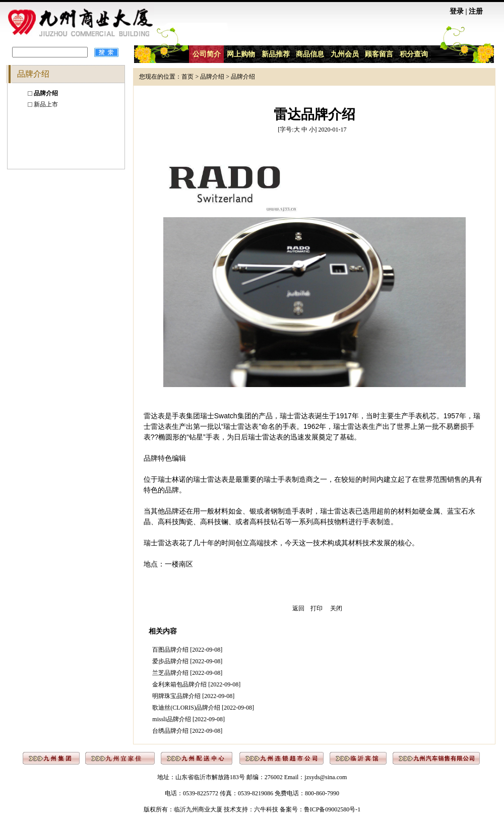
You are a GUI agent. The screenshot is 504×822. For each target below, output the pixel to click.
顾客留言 (379, 54)
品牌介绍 (212, 77)
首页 (187, 77)
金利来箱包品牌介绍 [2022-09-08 (195, 684)
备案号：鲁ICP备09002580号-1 (320, 809)
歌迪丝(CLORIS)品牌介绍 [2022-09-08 (202, 708)
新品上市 (46, 104)
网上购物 (241, 54)
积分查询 (414, 54)
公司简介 (207, 54)
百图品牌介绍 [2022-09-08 (186, 650)
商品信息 (310, 54)
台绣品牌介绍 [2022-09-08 (186, 731)
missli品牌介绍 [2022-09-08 (187, 719)
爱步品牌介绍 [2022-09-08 (186, 661)
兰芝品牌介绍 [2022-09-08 (186, 673)
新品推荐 (276, 54)
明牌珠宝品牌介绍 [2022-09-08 (192, 696)
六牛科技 (266, 809)
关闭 (336, 608)
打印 (317, 608)
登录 (457, 11)
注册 (476, 11)
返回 (298, 608)
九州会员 (345, 54)
